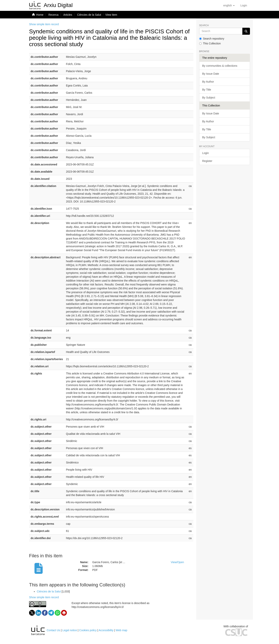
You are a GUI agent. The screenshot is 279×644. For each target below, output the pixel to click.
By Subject (209, 98)
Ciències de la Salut (89, 15)
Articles (68, 15)
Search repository (212, 39)
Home (40, 15)
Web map (121, 630)
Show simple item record (44, 24)
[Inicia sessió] (244, 5)
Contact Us (53, 630)
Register (207, 161)
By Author (208, 82)
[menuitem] (244, 5)
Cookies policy (88, 630)
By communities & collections (220, 66)
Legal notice (70, 630)
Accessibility (106, 630)
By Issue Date (211, 74)
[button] (229, 5)
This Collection (210, 43)
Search (204, 26)
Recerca (53, 15)
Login (206, 153)
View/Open (177, 562)
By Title (207, 90)
